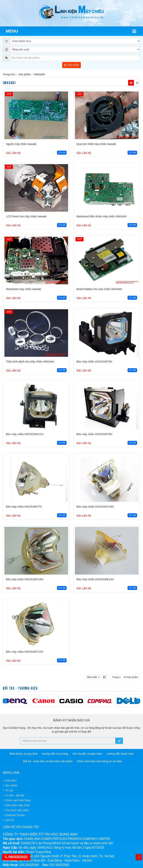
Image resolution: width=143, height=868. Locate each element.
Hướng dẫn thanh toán (120, 754)
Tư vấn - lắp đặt (15, 795)
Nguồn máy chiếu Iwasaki (21, 144)
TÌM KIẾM (71, 65)
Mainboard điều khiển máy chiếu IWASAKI (102, 216)
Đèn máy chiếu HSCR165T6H (94, 362)
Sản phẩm (24, 74)
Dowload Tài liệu (15, 815)
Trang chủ (9, 74)
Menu (12, 31)
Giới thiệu (11, 781)
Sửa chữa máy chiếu (18, 805)
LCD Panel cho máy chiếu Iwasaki (26, 216)
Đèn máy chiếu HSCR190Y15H (25, 579)
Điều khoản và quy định (24, 754)
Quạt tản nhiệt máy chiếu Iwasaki (96, 144)
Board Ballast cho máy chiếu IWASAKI (99, 289)
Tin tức (9, 790)
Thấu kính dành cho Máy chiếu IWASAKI (30, 362)
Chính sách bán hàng (18, 800)
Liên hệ (10, 820)
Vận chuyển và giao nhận (87, 754)
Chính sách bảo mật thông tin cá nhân (99, 761)
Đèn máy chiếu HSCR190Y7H (24, 507)
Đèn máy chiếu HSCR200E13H (95, 579)
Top (139, 857)
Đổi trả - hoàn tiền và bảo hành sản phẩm (48, 761)
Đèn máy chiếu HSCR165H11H (25, 434)
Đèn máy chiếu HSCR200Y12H (25, 652)
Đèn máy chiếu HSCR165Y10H (95, 507)
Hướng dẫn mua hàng (55, 754)
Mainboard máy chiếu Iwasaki (24, 289)
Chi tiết (62, 153)
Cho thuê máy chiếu (17, 810)
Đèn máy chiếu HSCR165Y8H (94, 434)
